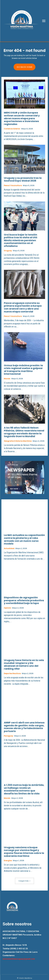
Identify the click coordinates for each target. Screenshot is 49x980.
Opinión (8, 608)
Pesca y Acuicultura (13, 185)
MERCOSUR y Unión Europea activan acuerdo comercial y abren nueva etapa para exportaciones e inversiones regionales (22, 118)
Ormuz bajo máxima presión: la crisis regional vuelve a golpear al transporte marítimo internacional (23, 370)
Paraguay (9, 736)
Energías (8, 861)
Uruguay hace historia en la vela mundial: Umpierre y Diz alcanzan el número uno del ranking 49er (24, 664)
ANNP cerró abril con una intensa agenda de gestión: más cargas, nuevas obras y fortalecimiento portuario (24, 727)
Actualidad (9, 548)
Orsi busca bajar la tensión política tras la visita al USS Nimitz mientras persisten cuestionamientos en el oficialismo (21, 240)
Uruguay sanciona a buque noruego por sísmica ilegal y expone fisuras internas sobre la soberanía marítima (24, 852)
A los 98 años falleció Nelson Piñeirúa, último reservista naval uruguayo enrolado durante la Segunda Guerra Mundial (24, 432)
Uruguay (8, 251)
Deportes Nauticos (12, 674)
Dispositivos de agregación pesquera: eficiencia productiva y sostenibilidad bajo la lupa (24, 600)
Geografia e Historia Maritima (18, 441)
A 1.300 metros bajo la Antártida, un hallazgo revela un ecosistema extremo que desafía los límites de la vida (24, 789)
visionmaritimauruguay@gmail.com (19, 959)
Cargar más (24, 881)
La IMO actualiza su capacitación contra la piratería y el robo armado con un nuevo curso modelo (24, 539)
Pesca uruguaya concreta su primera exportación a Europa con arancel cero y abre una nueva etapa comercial (23, 307)
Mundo (7, 379)
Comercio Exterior (12, 129)
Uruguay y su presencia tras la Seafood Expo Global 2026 (23, 179)
